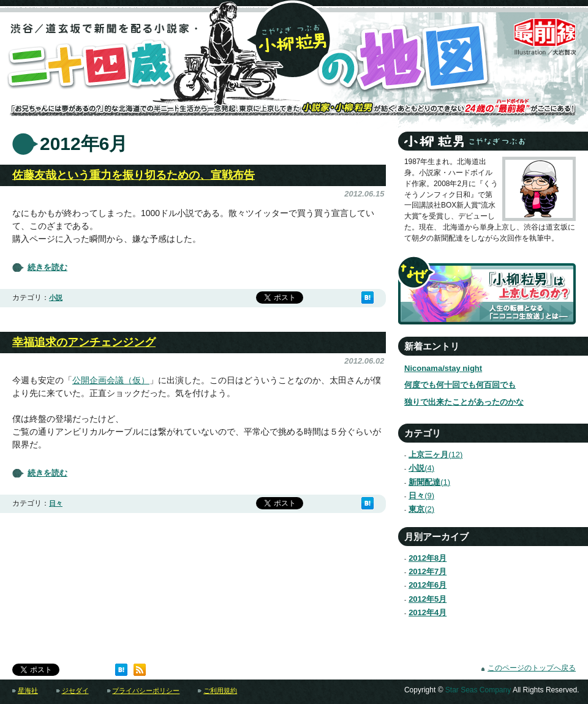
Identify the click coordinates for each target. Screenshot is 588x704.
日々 (56, 503)
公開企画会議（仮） (111, 380)
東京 (416, 509)
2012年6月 (428, 585)
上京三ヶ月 (430, 455)
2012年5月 (428, 599)
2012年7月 (428, 571)
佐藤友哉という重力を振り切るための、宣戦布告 (134, 175)
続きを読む (47, 268)
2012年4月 (428, 612)
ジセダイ (75, 691)
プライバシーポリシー (146, 691)
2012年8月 (428, 558)
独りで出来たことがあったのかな (464, 402)
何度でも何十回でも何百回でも (460, 385)
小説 (56, 298)
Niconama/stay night (443, 368)
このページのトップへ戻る (532, 668)
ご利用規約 (220, 691)
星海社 (28, 691)
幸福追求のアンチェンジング (84, 342)
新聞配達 (424, 482)
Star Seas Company (478, 690)
